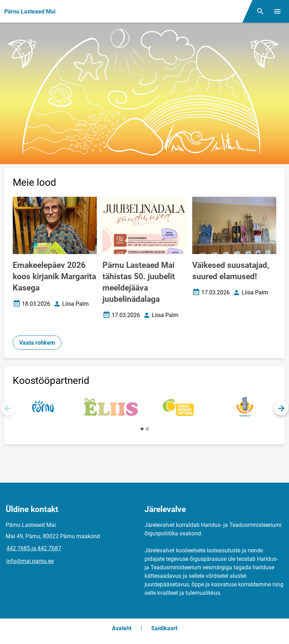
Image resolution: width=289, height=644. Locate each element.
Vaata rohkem (37, 343)
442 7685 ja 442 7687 (34, 548)
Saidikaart (164, 628)
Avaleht (122, 628)
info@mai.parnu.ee (30, 561)
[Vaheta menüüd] (277, 11)
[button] (281, 408)
